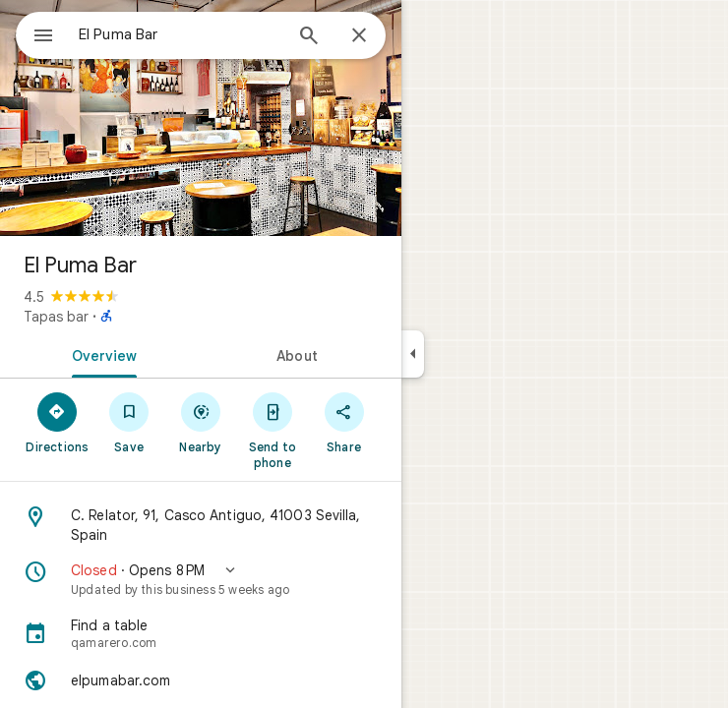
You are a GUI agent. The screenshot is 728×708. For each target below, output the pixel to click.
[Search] (309, 37)
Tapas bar (56, 317)
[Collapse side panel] (413, 354)
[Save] (129, 422)
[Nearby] (201, 422)
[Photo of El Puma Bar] (201, 118)
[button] (201, 579)
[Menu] (43, 37)
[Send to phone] (272, 430)
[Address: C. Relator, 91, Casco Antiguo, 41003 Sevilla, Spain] (201, 525)
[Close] (359, 36)
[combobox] (180, 34)
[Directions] (58, 422)
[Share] (344, 422)
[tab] (100, 354)
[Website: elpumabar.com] (201, 680)
